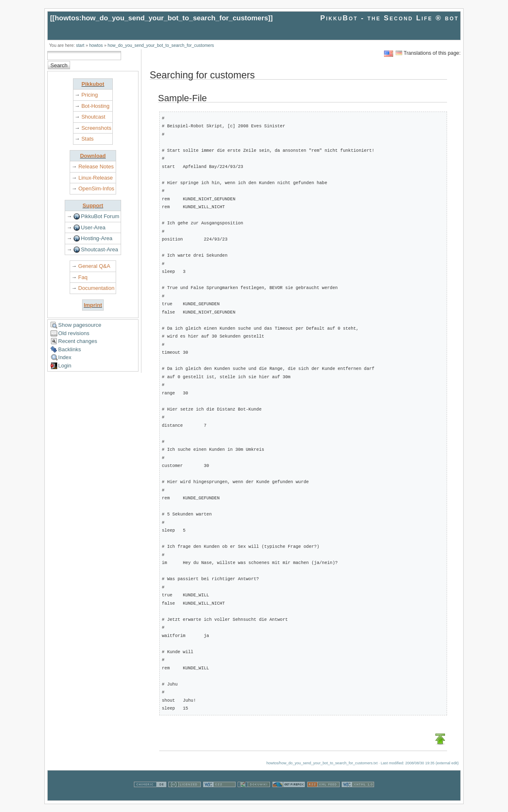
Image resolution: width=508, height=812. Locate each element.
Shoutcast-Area (100, 249)
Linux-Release (96, 178)
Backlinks (69, 349)
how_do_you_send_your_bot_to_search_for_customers (161, 45)
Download (93, 156)
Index (65, 357)
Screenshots (96, 128)
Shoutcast (93, 117)
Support (93, 205)
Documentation (96, 288)
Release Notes (96, 167)
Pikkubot (93, 84)
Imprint (93, 305)
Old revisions (74, 333)
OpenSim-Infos (96, 188)
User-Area (93, 227)
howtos (96, 45)
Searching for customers (202, 75)
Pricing (90, 95)
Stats (88, 139)
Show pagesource (80, 325)
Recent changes (78, 341)
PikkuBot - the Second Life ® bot (389, 18)
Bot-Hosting (95, 106)
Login (65, 366)
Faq (83, 277)
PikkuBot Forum (100, 216)
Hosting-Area (97, 238)
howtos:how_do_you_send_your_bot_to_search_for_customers (161, 18)
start (80, 45)
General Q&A (94, 266)
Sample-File (182, 98)
